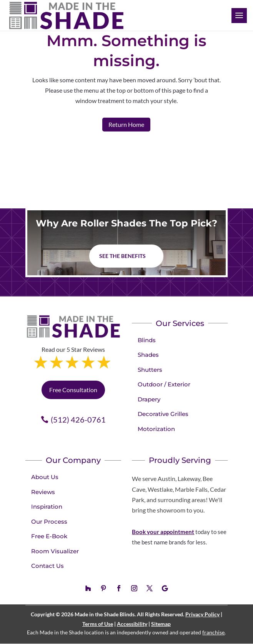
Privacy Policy (202, 614)
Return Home (126, 124)
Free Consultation (73, 390)
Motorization (156, 429)
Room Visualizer (55, 551)
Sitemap (161, 624)
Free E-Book (49, 536)
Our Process (49, 522)
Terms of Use (98, 624)
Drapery (149, 399)
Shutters (150, 370)
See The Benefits (122, 256)
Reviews (43, 492)
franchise (213, 632)
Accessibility (132, 624)
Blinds (147, 340)
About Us (45, 477)
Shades (148, 355)
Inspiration (47, 507)
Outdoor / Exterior (164, 384)
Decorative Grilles (163, 414)
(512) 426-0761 (78, 419)
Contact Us (47, 566)
